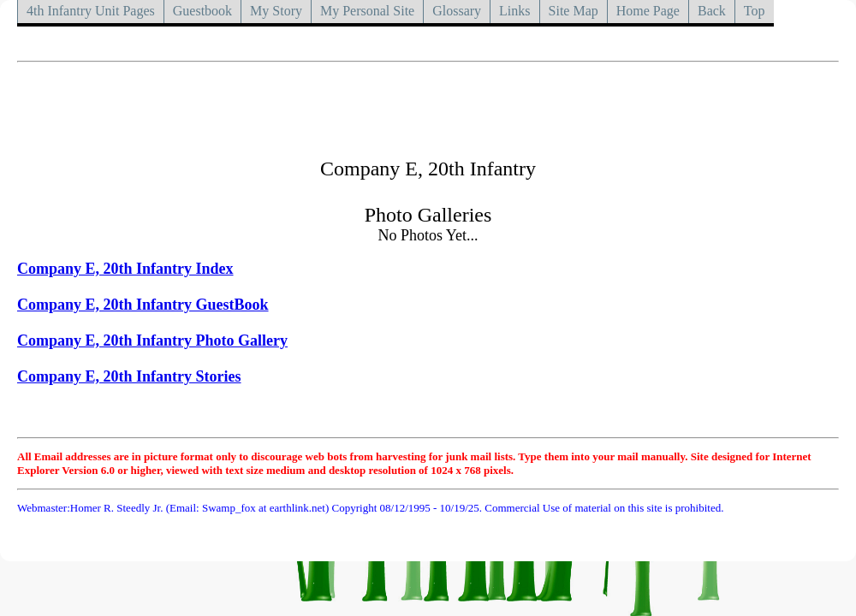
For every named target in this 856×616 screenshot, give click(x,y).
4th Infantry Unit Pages (91, 11)
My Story (276, 11)
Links (514, 11)
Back (712, 11)
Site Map (574, 11)
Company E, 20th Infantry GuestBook (143, 305)
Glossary (457, 11)
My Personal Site (367, 11)
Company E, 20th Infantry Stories (129, 376)
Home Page (648, 11)
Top (755, 11)
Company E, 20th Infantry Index (125, 269)
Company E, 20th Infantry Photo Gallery (152, 341)
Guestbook (202, 11)
